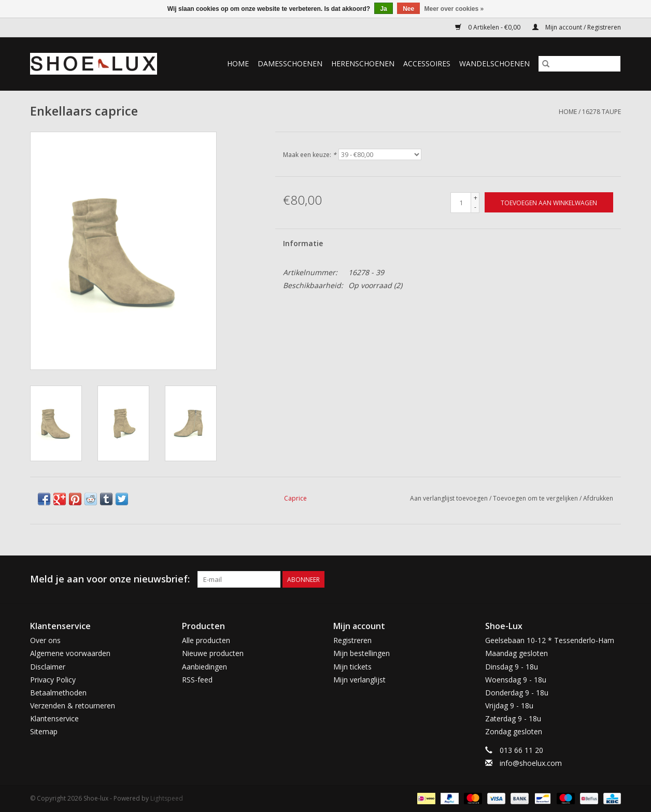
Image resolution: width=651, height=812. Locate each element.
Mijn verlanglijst (359, 680)
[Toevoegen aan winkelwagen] (549, 202)
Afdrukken (598, 498)
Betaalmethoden (58, 693)
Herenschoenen (363, 63)
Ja (383, 9)
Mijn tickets (352, 667)
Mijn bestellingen (362, 653)
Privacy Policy (53, 680)
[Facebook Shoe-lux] (594, 579)
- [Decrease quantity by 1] (475, 207)
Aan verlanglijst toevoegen (450, 498)
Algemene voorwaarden (70, 653)
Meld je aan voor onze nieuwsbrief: (110, 579)
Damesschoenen (290, 63)
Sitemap (44, 731)
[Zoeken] (579, 64)
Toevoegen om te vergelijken (536, 498)
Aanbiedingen (204, 667)
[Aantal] (461, 203)
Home (238, 63)
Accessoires (427, 63)
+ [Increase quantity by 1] (476, 198)
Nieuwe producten (213, 653)
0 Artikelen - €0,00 (489, 27)
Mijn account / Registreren (577, 27)
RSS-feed (197, 680)
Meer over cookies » (454, 9)
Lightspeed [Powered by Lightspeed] (167, 798)
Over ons (45, 640)
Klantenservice (54, 718)
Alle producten (206, 640)
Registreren (352, 640)
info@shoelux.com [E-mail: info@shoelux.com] (531, 763)
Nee (408, 9)
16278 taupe (602, 112)
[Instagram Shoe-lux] (613, 579)
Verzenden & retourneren (73, 706)
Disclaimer (48, 667)
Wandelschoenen (494, 63)
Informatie (303, 243)
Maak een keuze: (310, 155)
